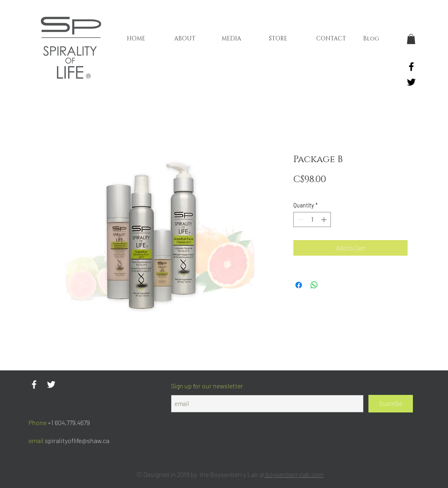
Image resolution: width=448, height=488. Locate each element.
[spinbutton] (312, 219)
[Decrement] (300, 219)
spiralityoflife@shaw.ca (77, 440)
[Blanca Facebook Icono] (34, 384)
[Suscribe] (391, 404)
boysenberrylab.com (294, 474)
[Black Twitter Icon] (411, 82)
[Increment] (325, 219)
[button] (411, 39)
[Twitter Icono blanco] (51, 384)
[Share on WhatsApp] (314, 285)
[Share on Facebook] (299, 285)
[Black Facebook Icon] (411, 67)
